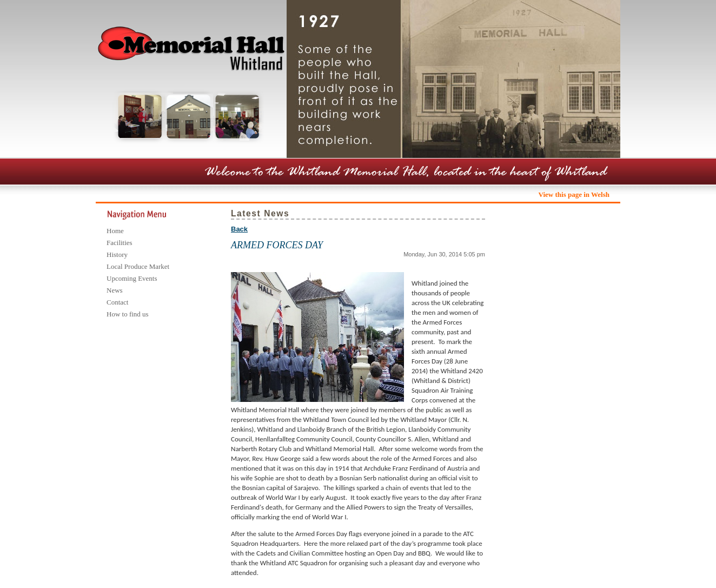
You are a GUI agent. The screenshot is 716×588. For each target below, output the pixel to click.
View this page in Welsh (574, 194)
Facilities (120, 243)
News (115, 290)
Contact (117, 302)
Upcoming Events (132, 278)
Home (115, 231)
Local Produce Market (138, 266)
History (117, 255)
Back (239, 229)
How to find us (128, 314)
